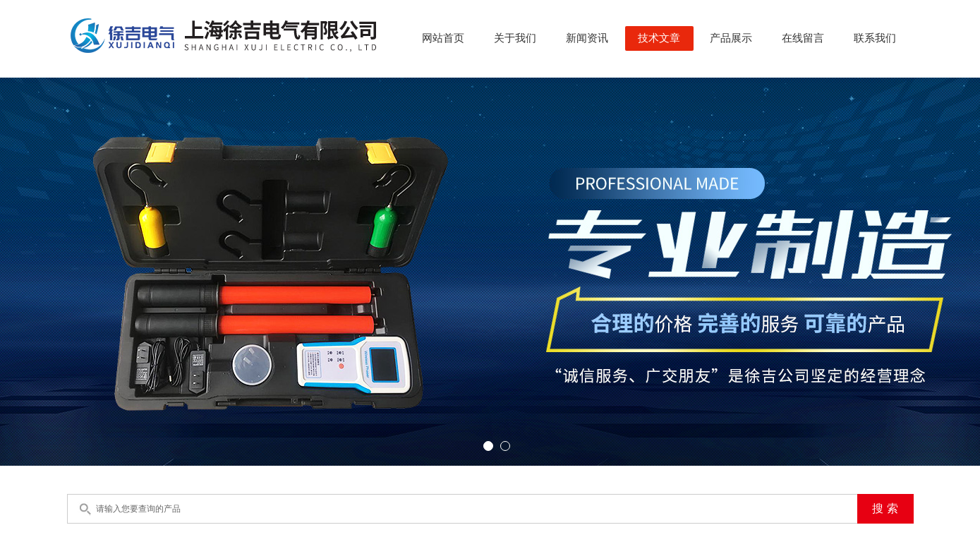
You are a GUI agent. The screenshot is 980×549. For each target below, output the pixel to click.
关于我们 (515, 38)
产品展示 (731, 38)
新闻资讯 (587, 38)
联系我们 (875, 38)
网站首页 (443, 38)
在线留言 (803, 38)
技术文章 (659, 38)
